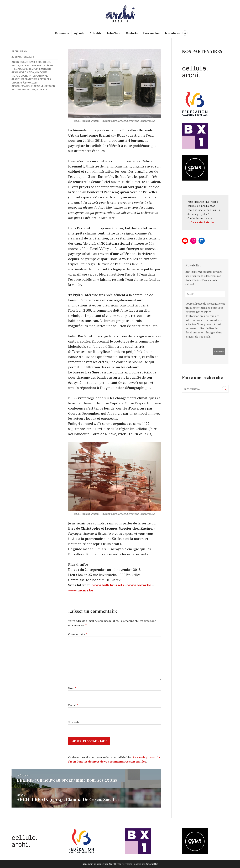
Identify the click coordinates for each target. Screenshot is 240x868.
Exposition (27, 72)
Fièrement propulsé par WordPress (102, 864)
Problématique (23, 86)
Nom (72, 689)
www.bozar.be (139, 585)
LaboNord (114, 33)
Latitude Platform (25, 79)
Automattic (152, 864)
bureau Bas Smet (32, 65)
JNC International (36, 76)
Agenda (79, 33)
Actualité (96, 33)
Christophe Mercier (38, 69)
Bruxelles (44, 62)
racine (39, 86)
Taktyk (43, 89)
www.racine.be (81, 590)
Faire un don (151, 33)
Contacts (132, 33)
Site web (73, 723)
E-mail (73, 706)
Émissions (62, 33)
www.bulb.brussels (108, 585)
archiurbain (19, 51)
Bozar (31, 62)
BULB (16, 65)
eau (15, 72)
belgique (19, 62)
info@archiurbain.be (201, 222)
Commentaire (78, 635)
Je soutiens (172, 33)
